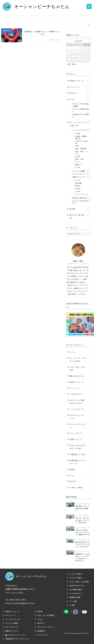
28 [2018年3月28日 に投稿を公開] (78, 61)
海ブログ (73, 481)
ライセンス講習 (81, 171)
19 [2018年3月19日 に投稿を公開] (71, 58)
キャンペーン (80, 87)
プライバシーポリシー (46, 627)
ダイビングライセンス (78, 426)
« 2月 (68, 64)
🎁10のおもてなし (77, 376)
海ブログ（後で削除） (80, 216)
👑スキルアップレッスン (77, 417)
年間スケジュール (80, 81)
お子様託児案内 (76, 589)
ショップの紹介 (76, 574)
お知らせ (80, 93)
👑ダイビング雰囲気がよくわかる (77, 402)
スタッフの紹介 (76, 578)
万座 (77, 146)
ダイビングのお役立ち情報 (81, 105)
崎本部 (78, 186)
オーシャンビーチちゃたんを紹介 (78, 359)
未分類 (80, 209)
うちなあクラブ (76, 394)
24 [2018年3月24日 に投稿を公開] (89, 58)
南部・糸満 (79, 159)
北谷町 (78, 156)
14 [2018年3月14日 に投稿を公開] (78, 54)
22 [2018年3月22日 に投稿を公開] (82, 58)
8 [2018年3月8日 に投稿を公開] (82, 51)
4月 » (74, 64)
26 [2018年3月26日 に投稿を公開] (71, 61)
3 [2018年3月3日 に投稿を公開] (89, 48)
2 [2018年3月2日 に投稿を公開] (85, 48)
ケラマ (78, 162)
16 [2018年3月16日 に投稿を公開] (85, 54)
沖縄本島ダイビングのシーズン (78, 462)
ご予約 (72, 605)
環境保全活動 (75, 597)
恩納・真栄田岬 (81, 149)
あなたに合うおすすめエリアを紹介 (78, 447)
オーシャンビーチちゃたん (36, 6)
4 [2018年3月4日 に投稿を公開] (68, 51)
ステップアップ (81, 174)
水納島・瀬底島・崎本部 (82, 137)
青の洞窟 (79, 183)
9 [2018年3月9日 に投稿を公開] (85, 51)
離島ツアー (79, 165)
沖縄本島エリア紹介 (78, 454)
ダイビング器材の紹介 (81, 110)
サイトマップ (43, 635)
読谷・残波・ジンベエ (82, 152)
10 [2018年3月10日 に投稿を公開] (89, 51)
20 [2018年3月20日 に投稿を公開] (75, 58)
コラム (80, 99)
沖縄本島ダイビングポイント (17, 639)
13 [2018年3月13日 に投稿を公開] (75, 54)
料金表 (72, 469)
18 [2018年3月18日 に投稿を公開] (68, 58)
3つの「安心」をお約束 (77, 368)
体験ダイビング (81, 177)
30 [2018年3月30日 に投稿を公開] (85, 61)
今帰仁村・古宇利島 (82, 142)
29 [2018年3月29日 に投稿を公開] (82, 61)
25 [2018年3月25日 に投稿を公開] (68, 61)
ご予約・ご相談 (76, 488)
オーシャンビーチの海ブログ (80, 124)
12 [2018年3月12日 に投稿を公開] (71, 54)
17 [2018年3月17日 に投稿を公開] (89, 54)
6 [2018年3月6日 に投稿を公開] (75, 51)
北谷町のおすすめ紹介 (81, 115)
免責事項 (41, 631)
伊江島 (78, 133)
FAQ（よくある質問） (46, 615)
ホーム (72, 352)
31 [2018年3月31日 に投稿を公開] (89, 61)
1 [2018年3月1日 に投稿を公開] (82, 48)
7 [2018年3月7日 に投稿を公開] (78, 51)
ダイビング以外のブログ (81, 202)
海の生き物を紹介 (81, 198)
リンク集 (73, 601)
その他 (78, 167)
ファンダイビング (81, 130)
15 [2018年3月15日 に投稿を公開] (82, 54)
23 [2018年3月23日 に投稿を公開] (85, 58)
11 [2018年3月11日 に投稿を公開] (68, 54)
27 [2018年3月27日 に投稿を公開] (75, 61)
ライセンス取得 (12, 623)
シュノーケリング (82, 194)
